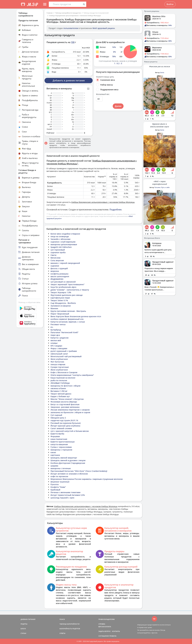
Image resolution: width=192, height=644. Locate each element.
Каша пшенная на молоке (63, 378)
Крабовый (55, 490)
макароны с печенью (61, 468)
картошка (55, 455)
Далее (118, 106)
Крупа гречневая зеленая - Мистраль (68, 311)
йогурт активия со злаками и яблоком (69, 474)
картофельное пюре (60, 298)
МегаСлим (55, 258)
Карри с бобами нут (60, 396)
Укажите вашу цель (105, 77)
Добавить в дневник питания (69, 81)
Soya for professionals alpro (63, 287)
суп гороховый (58, 250)
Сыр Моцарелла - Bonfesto (63, 303)
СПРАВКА (102, 624)
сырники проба (58, 252)
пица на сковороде (60, 236)
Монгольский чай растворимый (66, 356)
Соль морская (57, 260)
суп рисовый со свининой (63, 282)
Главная (50, 13)
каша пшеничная (59, 439)
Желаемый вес (103, 94)
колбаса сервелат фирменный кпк (67, 319)
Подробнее (116, 210)
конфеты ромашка (59, 274)
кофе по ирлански (59, 476)
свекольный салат (59, 354)
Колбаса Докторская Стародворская (68, 463)
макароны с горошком (61, 450)
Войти (170, 4)
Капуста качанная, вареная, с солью (68, 322)
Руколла (55, 484)
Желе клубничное (59, 359)
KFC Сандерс (56, 346)
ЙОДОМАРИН (57, 279)
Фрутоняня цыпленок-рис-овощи (67, 295)
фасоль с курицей (59, 268)
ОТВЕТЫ (62, 633)
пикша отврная (58, 364)
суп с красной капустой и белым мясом (70, 431)
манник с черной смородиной (65, 263)
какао (53, 452)
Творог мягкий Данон (61, 394)
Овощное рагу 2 (58, 418)
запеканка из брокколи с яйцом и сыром (70, 412)
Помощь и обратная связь (29, 302)
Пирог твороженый (60, 314)
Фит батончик (57, 362)
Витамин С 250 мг (59, 391)
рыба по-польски (59, 380)
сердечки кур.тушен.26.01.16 (64, 420)
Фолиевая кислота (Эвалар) (64, 402)
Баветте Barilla (57, 434)
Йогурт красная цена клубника (65, 426)
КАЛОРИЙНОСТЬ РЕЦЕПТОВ (70, 629)
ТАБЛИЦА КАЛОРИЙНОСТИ (70, 624)
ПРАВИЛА (113, 636)
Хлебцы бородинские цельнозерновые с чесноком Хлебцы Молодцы (75, 16)
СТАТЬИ (23, 633)
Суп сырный (56, 415)
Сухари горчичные (60, 367)
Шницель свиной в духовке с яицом (68, 460)
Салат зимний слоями (61, 428)
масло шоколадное (60, 276)
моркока (55, 271)
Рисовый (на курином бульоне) (66, 423)
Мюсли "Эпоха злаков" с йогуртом (67, 399)
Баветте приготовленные (63, 442)
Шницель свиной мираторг (64, 458)
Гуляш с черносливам (61, 447)
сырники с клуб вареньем (63, 242)
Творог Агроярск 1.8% (61, 292)
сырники (55, 266)
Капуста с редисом (59, 338)
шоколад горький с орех (62, 498)
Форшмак (55, 436)
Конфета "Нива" (58, 487)
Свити (53, 255)
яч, (52, 327)
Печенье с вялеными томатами (66, 492)
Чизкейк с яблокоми (61, 239)
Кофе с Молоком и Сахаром (64, 372)
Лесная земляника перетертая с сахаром (70, 410)
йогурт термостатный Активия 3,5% (68, 495)
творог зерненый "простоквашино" (68, 284)
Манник (54, 308)
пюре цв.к (55, 335)
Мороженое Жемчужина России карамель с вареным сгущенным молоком (87, 479)
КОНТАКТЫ (116, 631)
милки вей (56, 340)
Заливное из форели (61, 306)
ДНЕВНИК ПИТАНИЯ (28, 619)
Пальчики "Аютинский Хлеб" (65, 332)
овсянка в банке (58, 388)
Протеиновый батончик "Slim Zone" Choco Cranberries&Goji (79, 471)
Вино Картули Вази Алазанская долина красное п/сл (76, 316)
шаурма (54, 466)
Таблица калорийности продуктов (68, 13)
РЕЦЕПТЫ (24, 624)
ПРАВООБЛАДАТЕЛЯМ (106, 619)
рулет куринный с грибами (64, 351)
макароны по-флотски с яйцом (65, 386)
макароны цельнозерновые (64, 244)
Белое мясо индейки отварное (65, 234)
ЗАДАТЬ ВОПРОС (105, 631)
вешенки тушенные (60, 482)
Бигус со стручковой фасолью (65, 404)
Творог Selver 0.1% (59, 300)
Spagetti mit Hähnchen (61, 247)
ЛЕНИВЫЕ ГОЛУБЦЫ (60, 383)
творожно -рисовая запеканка (65, 407)
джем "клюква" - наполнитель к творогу (70, 290)
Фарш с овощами (59, 348)
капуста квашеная (59, 444)
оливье (54, 343)
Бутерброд (56, 330)
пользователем (71, 28)
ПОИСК (62, 619)
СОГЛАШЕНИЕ (104, 636)
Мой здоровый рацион (104, 28)
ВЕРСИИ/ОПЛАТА (105, 627)
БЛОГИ (23, 629)
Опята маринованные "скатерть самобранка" (72, 375)
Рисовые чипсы (58, 324)
